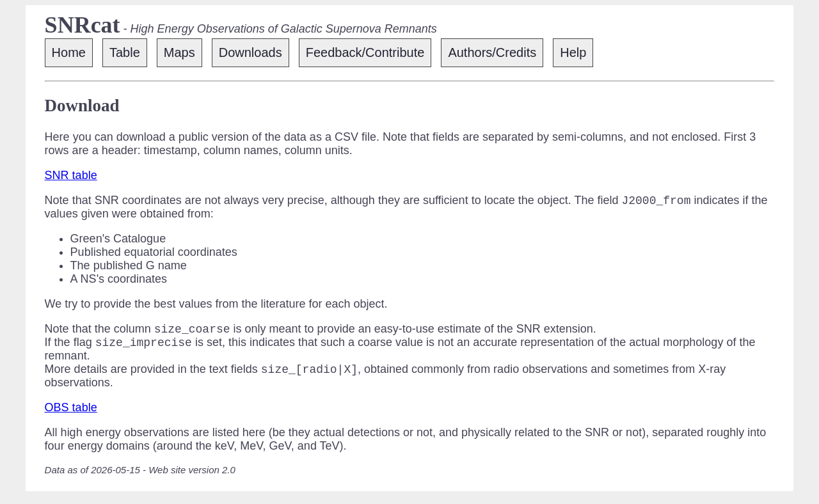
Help (573, 52)
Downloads (250, 52)
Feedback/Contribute (365, 52)
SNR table (71, 175)
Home (69, 52)
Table (125, 52)
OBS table (71, 415)
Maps (179, 52)
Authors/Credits (492, 52)
